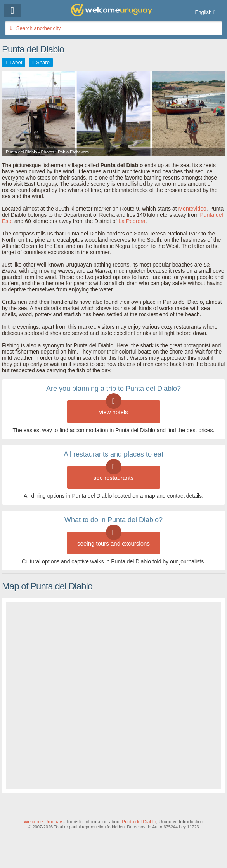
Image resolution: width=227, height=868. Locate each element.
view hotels (113, 408)
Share (43, 62)
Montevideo (192, 209)
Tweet (16, 62)
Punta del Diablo (139, 822)
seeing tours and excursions (113, 539)
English (204, 12)
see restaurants (113, 473)
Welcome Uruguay (43, 822)
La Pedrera (132, 221)
